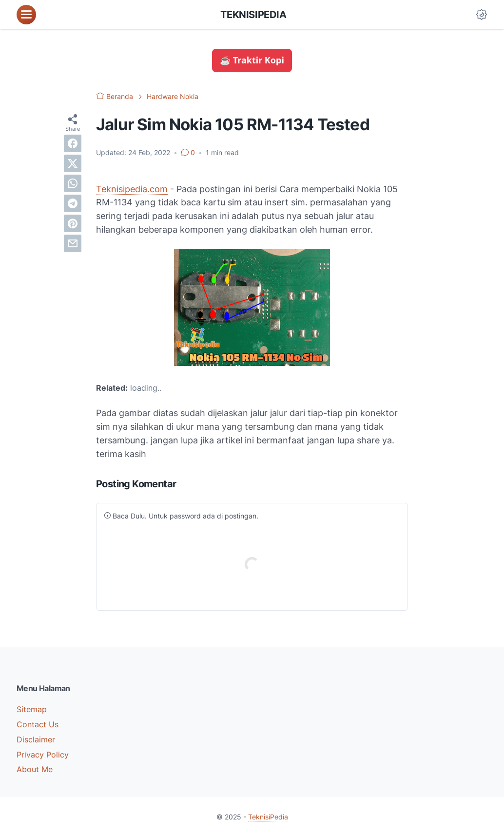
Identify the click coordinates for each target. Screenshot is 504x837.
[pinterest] (73, 223)
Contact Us (38, 724)
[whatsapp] (73, 183)
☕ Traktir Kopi (252, 60)
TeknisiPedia (253, 15)
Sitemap (32, 709)
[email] (73, 243)
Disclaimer (36, 739)
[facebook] (73, 143)
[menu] (26, 15)
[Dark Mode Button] (482, 15)
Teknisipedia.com (132, 189)
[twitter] (73, 163)
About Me (35, 769)
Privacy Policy (43, 755)
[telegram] (73, 203)
